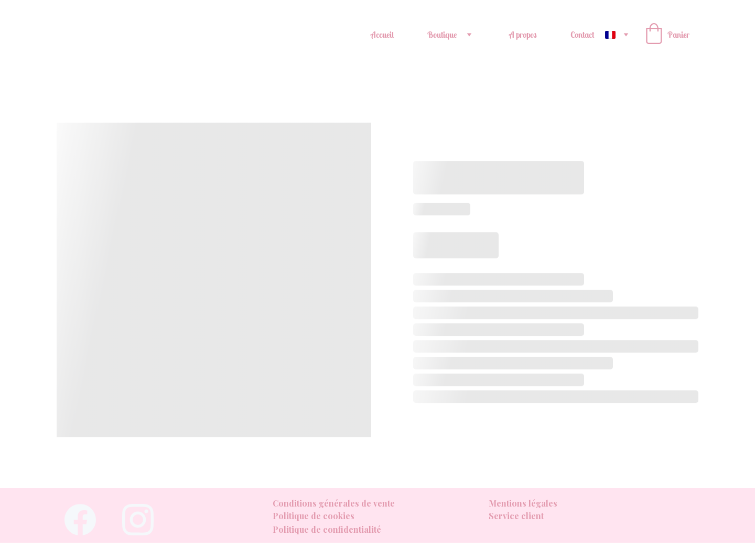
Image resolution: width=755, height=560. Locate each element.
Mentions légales (523, 503)
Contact (583, 35)
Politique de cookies (314, 516)
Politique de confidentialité (327, 529)
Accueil (382, 35)
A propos (523, 35)
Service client (516, 516)
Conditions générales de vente (334, 503)
